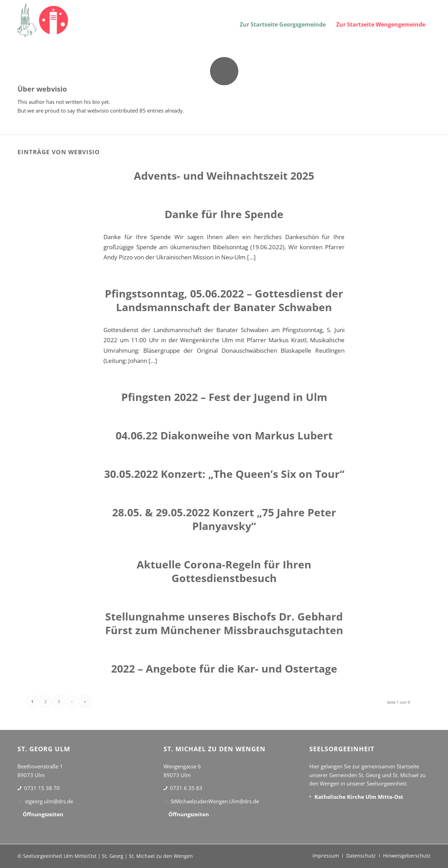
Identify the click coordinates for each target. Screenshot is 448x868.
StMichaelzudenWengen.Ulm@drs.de (215, 801)
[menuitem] (283, 20)
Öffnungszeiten (43, 814)
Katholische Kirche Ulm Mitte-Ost (359, 797)
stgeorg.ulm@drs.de (49, 801)
